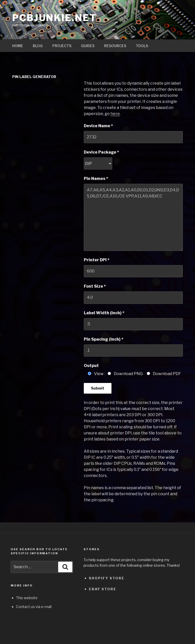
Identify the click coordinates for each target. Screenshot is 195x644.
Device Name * (98, 126)
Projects (62, 46)
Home (18, 46)
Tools (142, 46)
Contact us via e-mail (34, 607)
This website (27, 598)
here (115, 114)
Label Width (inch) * (104, 313)
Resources (115, 46)
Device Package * (101, 152)
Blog (38, 46)
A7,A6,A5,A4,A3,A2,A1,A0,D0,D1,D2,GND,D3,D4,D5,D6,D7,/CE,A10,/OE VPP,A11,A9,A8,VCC (133, 217)
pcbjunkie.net (54, 18)
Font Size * (95, 286)
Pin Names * (96, 179)
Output (91, 366)
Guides (88, 46)
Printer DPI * (97, 260)
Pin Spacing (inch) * (104, 339)
